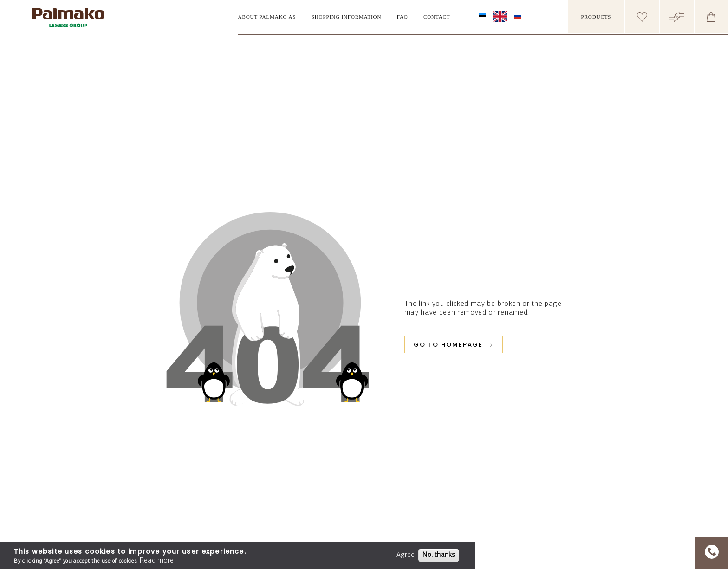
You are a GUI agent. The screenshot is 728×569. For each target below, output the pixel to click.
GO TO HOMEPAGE (448, 345)
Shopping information (347, 17)
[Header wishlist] (642, 16)
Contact (437, 17)
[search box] (559, 16)
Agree (406, 555)
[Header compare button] (676, 16)
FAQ (403, 17)
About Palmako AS (267, 17)
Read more (157, 561)
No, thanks (439, 555)
